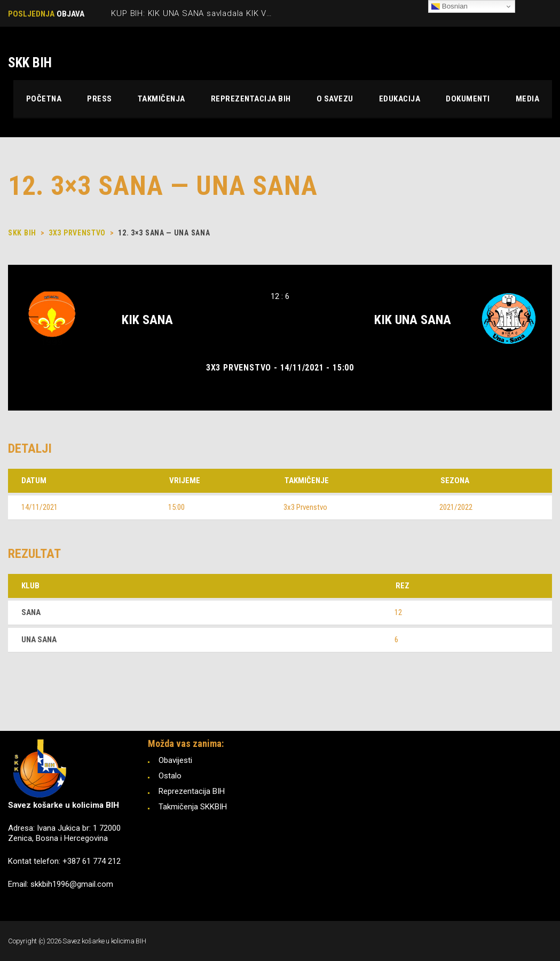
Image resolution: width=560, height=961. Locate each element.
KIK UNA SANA (413, 320)
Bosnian (449, 6)
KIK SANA (147, 320)
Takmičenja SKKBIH (193, 807)
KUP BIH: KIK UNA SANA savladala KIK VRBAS (199, 13)
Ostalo (170, 776)
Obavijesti (175, 760)
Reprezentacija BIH (192, 791)
